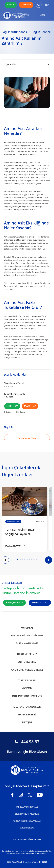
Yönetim (27, 688)
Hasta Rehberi (27, 715)
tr (47, 5)
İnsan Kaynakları (27, 643)
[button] (18, 559)
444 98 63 (27, 742)
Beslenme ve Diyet (27, 438)
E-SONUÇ (11, 5)
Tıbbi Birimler (27, 680)
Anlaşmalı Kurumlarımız (27, 670)
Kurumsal (27, 628)
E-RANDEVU (26, 5)
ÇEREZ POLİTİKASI (27, 828)
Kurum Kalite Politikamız (27, 636)
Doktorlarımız (27, 662)
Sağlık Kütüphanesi (15, 32)
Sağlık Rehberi (41, 32)
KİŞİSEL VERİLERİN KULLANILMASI (27, 821)
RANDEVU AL (40, 603)
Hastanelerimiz (27, 654)
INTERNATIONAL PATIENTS (27, 696)
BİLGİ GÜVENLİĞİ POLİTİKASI (27, 814)
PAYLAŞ (30, 406)
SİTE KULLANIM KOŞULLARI (27, 807)
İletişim (27, 722)
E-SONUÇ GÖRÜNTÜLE (14, 603)
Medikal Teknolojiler (27, 707)
